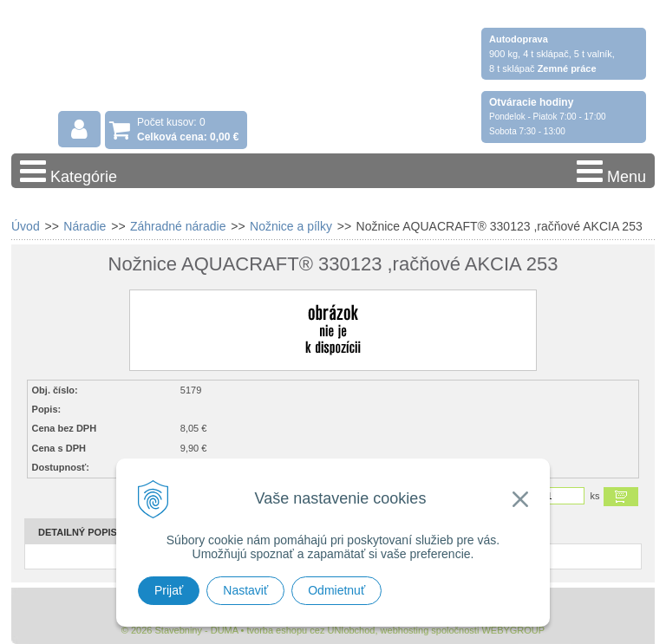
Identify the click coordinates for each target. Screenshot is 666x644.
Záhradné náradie (178, 226)
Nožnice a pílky (291, 226)
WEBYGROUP (513, 630)
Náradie (85, 226)
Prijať (169, 590)
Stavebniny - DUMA (162, 62)
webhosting (405, 630)
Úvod (26, 226)
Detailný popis (78, 532)
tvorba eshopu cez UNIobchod (310, 630)
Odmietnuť (336, 590)
